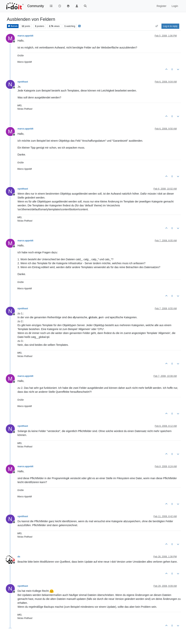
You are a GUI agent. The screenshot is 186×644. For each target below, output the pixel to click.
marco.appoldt (25, 36)
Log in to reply (170, 26)
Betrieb (13, 26)
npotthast (23, 82)
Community (36, 6)
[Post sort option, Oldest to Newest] (157, 26)
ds (19, 557)
